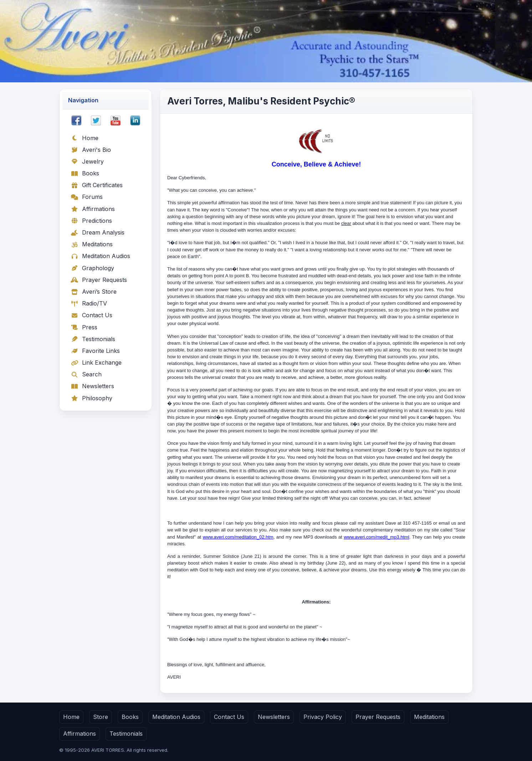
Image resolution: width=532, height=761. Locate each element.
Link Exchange (96, 362)
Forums (87, 197)
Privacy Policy (323, 717)
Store (101, 717)
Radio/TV (89, 303)
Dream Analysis (98, 232)
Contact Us (91, 315)
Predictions (91, 221)
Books (85, 173)
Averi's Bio (91, 150)
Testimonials (93, 339)
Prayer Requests (99, 280)
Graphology (92, 268)
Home (85, 138)
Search (86, 374)
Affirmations (93, 209)
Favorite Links (95, 351)
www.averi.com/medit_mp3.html (377, 537)
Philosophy (91, 398)
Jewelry (87, 161)
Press (84, 327)
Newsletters (92, 386)
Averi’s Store (94, 292)
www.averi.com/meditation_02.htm (238, 537)
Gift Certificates (97, 185)
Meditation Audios (100, 256)
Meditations (92, 244)
